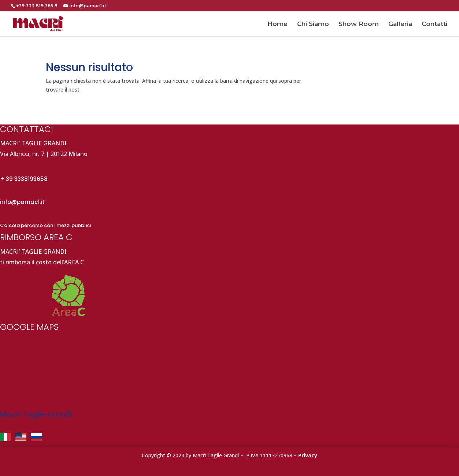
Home (277, 24)
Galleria (400, 24)
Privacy (308, 455)
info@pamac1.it (22, 202)
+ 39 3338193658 (24, 179)
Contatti (434, 24)
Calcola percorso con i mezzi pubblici (45, 225)
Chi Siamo (313, 24)
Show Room (359, 24)
